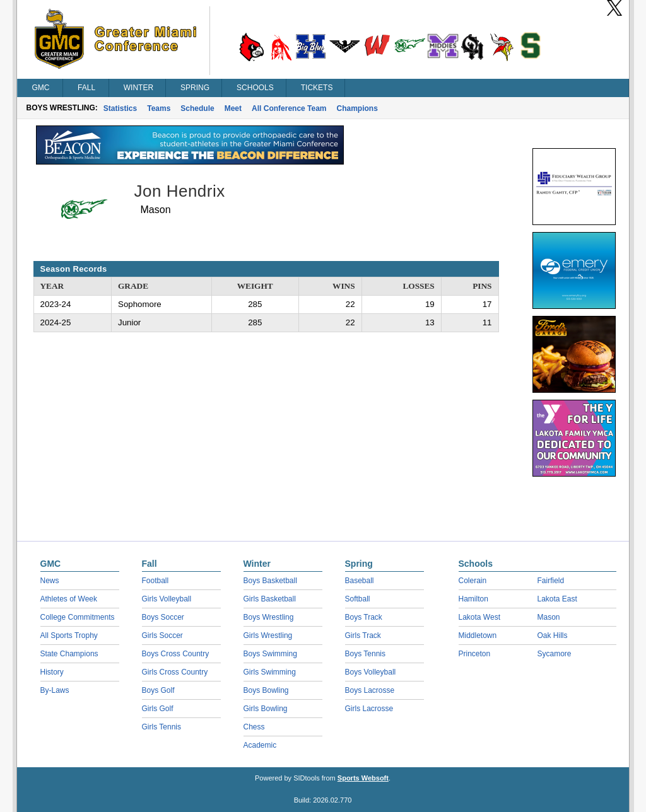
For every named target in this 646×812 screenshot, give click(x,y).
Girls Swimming (270, 672)
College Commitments (78, 617)
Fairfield (551, 581)
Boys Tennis (365, 654)
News (50, 581)
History (52, 672)
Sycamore (555, 654)
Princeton (475, 654)
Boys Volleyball (371, 672)
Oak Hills (553, 635)
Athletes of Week (69, 599)
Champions (357, 108)
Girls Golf (158, 709)
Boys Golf (158, 690)
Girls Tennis (161, 727)
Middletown (478, 635)
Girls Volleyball (167, 599)
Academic (260, 745)
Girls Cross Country (175, 672)
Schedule (197, 108)
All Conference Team (289, 108)
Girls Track (363, 635)
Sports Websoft (363, 778)
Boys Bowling (266, 690)
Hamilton (473, 599)
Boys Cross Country (176, 654)
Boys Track (364, 617)
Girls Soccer (162, 635)
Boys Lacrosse (370, 690)
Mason (549, 617)
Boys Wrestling (269, 617)
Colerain (473, 581)
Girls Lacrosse (369, 709)
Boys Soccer (163, 617)
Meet (233, 108)
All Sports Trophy (69, 635)
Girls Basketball (270, 599)
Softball (358, 599)
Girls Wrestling (268, 635)
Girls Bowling (266, 709)
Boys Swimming (270, 654)
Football (156, 581)
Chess (254, 727)
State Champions (69, 654)
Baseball (360, 581)
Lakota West (479, 617)
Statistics (120, 108)
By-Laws (55, 690)
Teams (159, 108)
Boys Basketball (270, 581)
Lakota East (557, 599)
